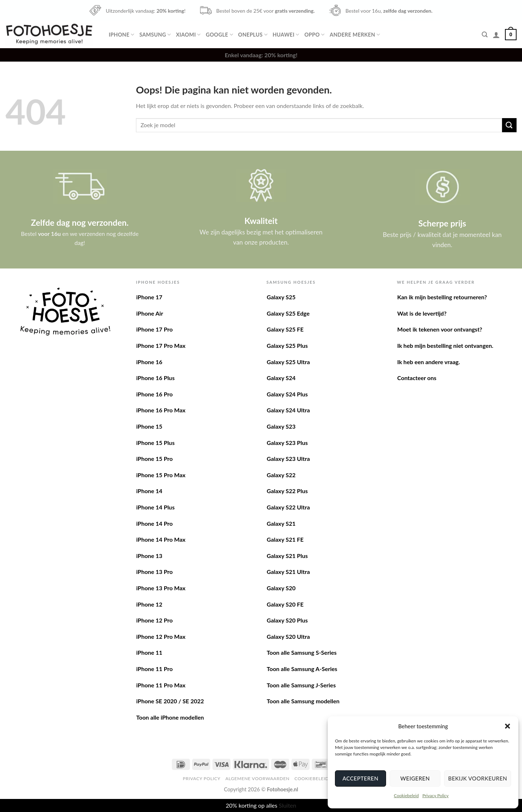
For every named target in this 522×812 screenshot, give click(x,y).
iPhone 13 (149, 556)
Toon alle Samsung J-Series (301, 685)
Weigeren (415, 778)
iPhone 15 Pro (155, 459)
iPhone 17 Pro (155, 329)
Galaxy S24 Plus (287, 394)
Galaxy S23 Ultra (288, 459)
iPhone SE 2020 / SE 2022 (170, 701)
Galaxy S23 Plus (287, 443)
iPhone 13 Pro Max (161, 588)
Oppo (315, 35)
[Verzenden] (509, 125)
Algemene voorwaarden (258, 778)
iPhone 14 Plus (156, 507)
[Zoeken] (485, 35)
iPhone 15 (149, 426)
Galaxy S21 (281, 523)
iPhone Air (150, 313)
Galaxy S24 (281, 378)
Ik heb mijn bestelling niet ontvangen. (445, 345)
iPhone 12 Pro (155, 620)
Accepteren (361, 778)
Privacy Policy (435, 796)
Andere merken (355, 35)
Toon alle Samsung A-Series (302, 669)
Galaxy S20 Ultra (288, 636)
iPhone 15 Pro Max (161, 475)
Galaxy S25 (281, 297)
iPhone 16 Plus (156, 378)
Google (219, 35)
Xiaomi (188, 35)
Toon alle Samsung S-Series (302, 652)
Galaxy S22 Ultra (288, 507)
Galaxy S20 (281, 588)
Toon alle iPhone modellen (170, 717)
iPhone (121, 35)
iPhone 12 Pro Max (161, 636)
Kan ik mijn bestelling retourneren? (442, 297)
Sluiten (287, 805)
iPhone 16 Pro (155, 394)
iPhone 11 (149, 652)
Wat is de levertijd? (422, 313)
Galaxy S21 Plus (287, 556)
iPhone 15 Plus (156, 443)
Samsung (155, 35)
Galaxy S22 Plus (287, 491)
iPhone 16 (149, 362)
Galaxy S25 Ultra (288, 362)
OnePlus (253, 35)
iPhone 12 (149, 604)
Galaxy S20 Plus (287, 620)
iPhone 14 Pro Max (161, 539)
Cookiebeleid (406, 796)
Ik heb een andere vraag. (429, 362)
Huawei (286, 35)
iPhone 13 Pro (155, 572)
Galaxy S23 (281, 426)
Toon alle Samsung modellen (303, 701)
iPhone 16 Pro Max (161, 410)
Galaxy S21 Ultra (288, 572)
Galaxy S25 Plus (287, 345)
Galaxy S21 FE (285, 539)
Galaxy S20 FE (285, 604)
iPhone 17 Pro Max (161, 345)
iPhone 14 (149, 491)
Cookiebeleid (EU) (317, 778)
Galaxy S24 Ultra (288, 410)
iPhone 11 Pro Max (161, 685)
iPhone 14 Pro (155, 523)
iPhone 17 (149, 297)
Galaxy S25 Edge (288, 313)
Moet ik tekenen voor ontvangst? (440, 329)
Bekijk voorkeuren (478, 778)
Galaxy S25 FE (285, 329)
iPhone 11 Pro (155, 669)
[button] (507, 726)
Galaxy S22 (281, 475)
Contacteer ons (417, 378)
